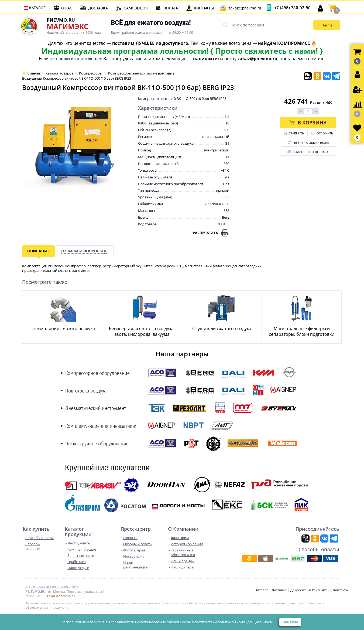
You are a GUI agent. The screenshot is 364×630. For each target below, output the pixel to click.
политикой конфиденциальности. (246, 622)
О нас (67, 8)
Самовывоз (136, 8)
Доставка (98, 8)
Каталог (37, 8)
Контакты (204, 8)
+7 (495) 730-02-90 (292, 8)
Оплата (171, 8)
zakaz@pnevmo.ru (245, 8)
